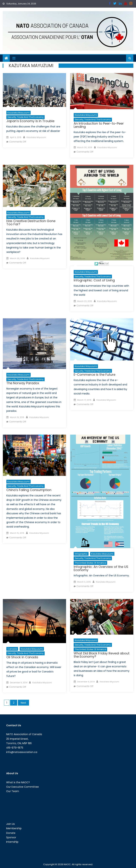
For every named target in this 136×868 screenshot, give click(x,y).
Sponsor (11, 837)
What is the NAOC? (18, 782)
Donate (11, 833)
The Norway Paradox (23, 383)
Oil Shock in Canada (22, 657)
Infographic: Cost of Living (94, 280)
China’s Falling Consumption (29, 490)
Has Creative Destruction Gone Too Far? (31, 223)
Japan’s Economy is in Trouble (30, 121)
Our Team (13, 791)
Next (23, 703)
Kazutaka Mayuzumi (19, 113)
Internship (12, 842)
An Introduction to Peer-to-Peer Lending (99, 125)
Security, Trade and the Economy (25, 117)
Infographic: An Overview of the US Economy (101, 568)
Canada (12, 649)
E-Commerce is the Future (94, 375)
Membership (14, 828)
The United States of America (90, 563)
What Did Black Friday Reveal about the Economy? (102, 655)
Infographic (81, 554)
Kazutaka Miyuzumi (36, 137)
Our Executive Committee (22, 787)
